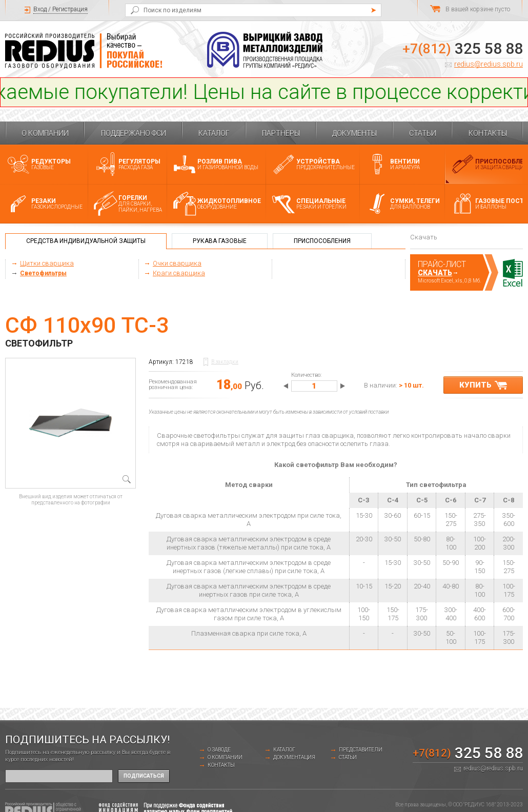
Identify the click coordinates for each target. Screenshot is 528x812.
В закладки (225, 362)
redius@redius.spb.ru (489, 64)
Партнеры (281, 133)
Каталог (214, 133)
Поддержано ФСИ (134, 133)
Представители (361, 750)
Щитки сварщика (47, 263)
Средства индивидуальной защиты (86, 241)
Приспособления (322, 241)
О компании (45, 133)
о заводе (219, 750)
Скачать (435, 273)
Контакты (488, 133)
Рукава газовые (220, 241)
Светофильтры (43, 273)
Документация (294, 757)
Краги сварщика (179, 273)
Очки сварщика (177, 263)
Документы (354, 133)
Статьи (423, 133)
